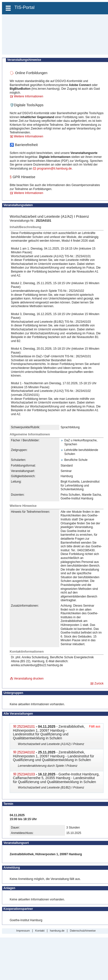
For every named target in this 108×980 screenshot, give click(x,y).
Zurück (99, 683)
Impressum (23, 931)
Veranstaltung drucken (29, 679)
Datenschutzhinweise (83, 931)
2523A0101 (26, 726)
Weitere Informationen (29, 96)
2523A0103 (26, 774)
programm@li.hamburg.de (54, 169)
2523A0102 (26, 752)
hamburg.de (57, 931)
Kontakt (40, 931)
